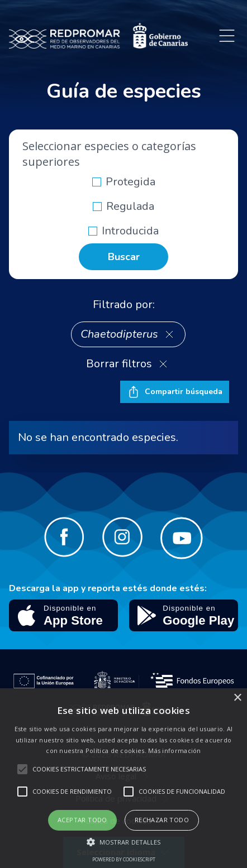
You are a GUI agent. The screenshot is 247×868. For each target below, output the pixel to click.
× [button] (237, 698)
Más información (175, 750)
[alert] (123, 778)
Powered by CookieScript (124, 859)
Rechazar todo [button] (162, 820)
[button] (124, 842)
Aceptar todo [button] (82, 820)
